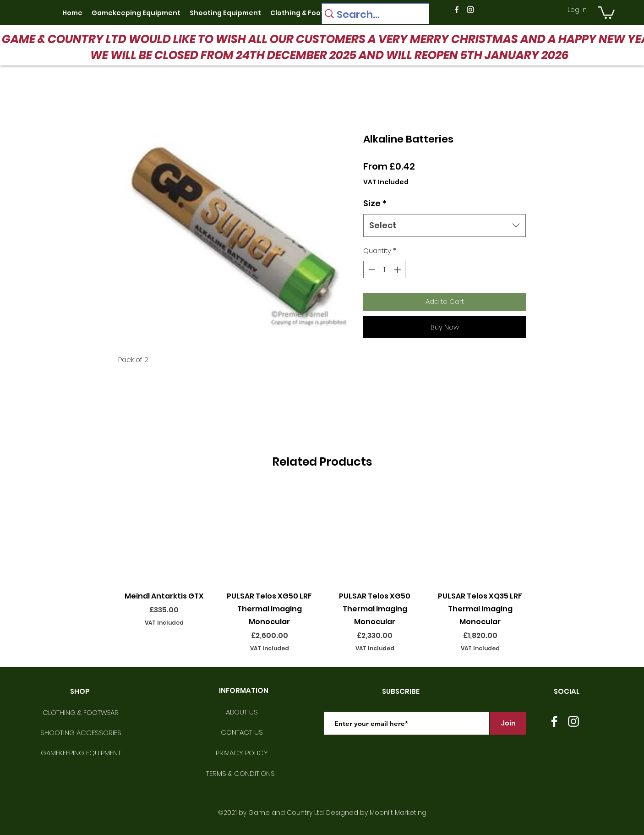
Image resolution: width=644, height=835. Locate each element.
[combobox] (445, 225)
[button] (606, 12)
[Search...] (373, 14)
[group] (322, 569)
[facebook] (457, 10)
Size (375, 203)
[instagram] (470, 10)
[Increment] (398, 270)
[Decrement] (371, 270)
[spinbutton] (385, 270)
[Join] (508, 723)
